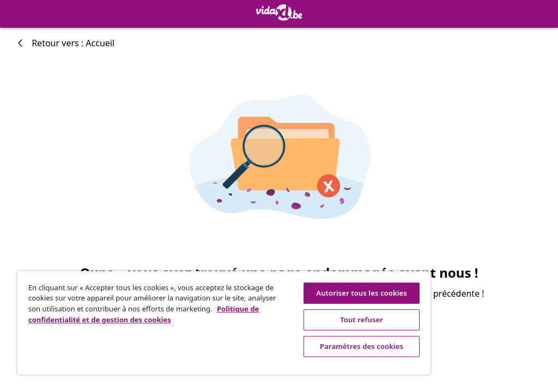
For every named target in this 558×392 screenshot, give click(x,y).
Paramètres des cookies (362, 346)
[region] (224, 323)
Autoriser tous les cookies (361, 293)
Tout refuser (362, 320)
